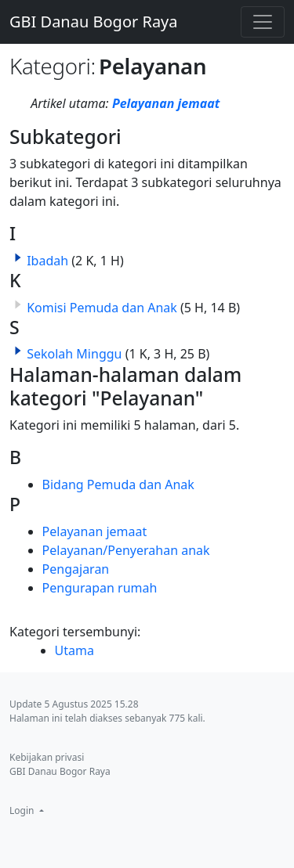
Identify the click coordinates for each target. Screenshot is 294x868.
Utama (74, 650)
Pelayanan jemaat (166, 103)
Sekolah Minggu (74, 354)
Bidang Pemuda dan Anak (118, 484)
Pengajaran (76, 569)
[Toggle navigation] (263, 22)
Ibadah (47, 261)
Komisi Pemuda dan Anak (102, 308)
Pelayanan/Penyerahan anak (126, 550)
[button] (18, 258)
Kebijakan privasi (47, 757)
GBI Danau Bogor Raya (94, 22)
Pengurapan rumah (100, 588)
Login (23, 810)
